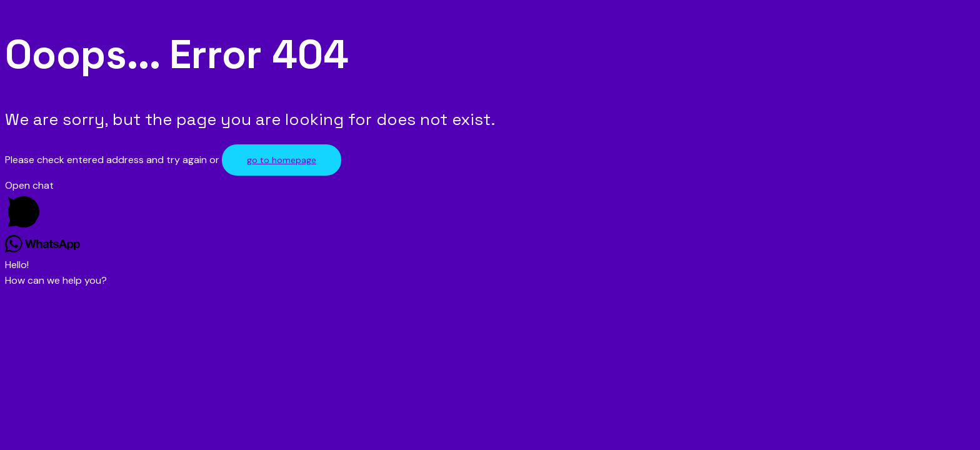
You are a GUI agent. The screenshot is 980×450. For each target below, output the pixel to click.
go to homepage (282, 160)
